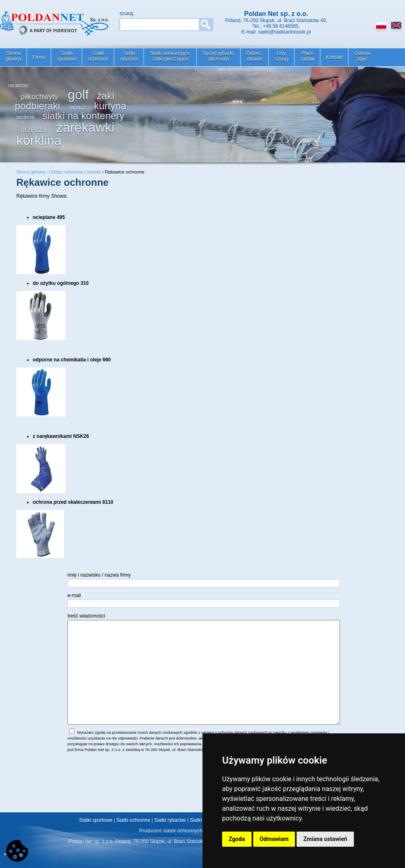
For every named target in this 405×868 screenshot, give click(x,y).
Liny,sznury (282, 56)
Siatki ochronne (133, 820)
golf (78, 95)
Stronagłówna (13, 56)
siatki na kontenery (83, 116)
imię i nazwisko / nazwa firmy (99, 575)
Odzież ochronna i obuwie (75, 172)
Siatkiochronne (98, 56)
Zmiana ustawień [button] (325, 839)
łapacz (78, 107)
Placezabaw (307, 56)
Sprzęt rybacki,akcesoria (219, 56)
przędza (34, 129)
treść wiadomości (86, 616)
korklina (39, 140)
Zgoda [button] (237, 839)
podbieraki (37, 106)
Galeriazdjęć (362, 56)
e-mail (74, 595)
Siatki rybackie (170, 820)
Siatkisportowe (67, 56)
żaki (105, 96)
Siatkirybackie (129, 56)
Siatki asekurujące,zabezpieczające (170, 56)
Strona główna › (33, 172)
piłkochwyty (39, 97)
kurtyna (110, 106)
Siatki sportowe (96, 820)
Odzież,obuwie (255, 56)
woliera (25, 117)
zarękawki (85, 127)
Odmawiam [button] (274, 839)
